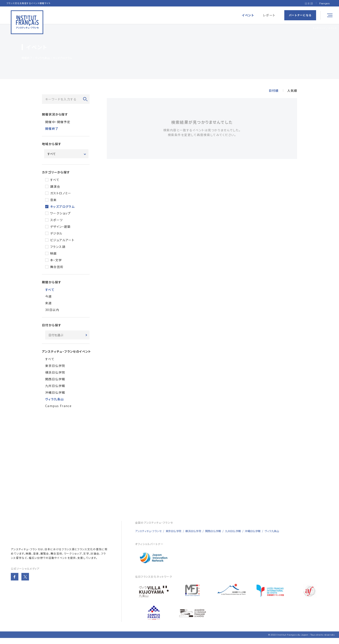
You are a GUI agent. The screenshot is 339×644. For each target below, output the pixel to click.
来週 (49, 303)
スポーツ (57, 220)
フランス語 (58, 247)
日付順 (274, 91)
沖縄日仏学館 (55, 393)
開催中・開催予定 (58, 122)
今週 (49, 297)
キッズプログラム (62, 207)
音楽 (54, 200)
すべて (55, 180)
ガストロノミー (61, 194)
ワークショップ (61, 214)
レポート (269, 15)
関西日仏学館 (55, 379)
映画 (54, 254)
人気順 (292, 91)
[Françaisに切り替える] (325, 3)
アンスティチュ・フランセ (26, 553)
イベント (333, 28)
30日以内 (52, 310)
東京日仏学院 (55, 366)
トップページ (319, 28)
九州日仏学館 (55, 386)
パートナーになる (300, 15)
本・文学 (56, 260)
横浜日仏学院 (55, 373)
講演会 (55, 187)
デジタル (56, 234)
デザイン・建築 (60, 227)
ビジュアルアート (62, 240)
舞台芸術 (57, 267)
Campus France (58, 406)
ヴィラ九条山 (272, 535)
